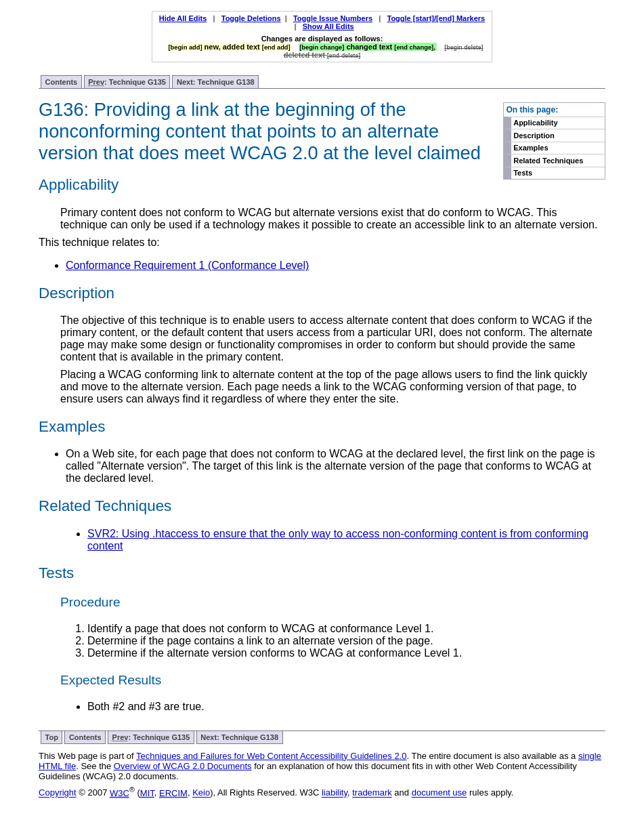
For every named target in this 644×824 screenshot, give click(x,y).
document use (439, 793)
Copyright (58, 793)
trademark (372, 793)
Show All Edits (328, 26)
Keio (201, 793)
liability (335, 793)
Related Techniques (548, 161)
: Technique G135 (127, 82)
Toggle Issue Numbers (333, 18)
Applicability (535, 123)
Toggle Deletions (251, 18)
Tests (523, 173)
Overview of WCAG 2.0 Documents (183, 766)
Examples (531, 148)
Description (534, 136)
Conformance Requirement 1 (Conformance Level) (187, 265)
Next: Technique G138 (216, 82)
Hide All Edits (183, 18)
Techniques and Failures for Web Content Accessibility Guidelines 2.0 (271, 756)
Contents (62, 82)
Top (52, 737)
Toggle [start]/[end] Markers (436, 18)
